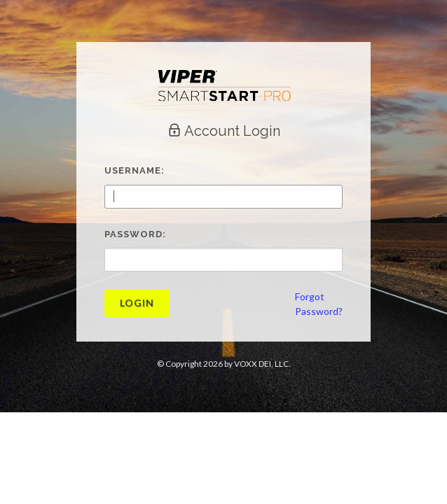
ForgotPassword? (319, 304)
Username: (135, 170)
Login (137, 303)
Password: (135, 234)
